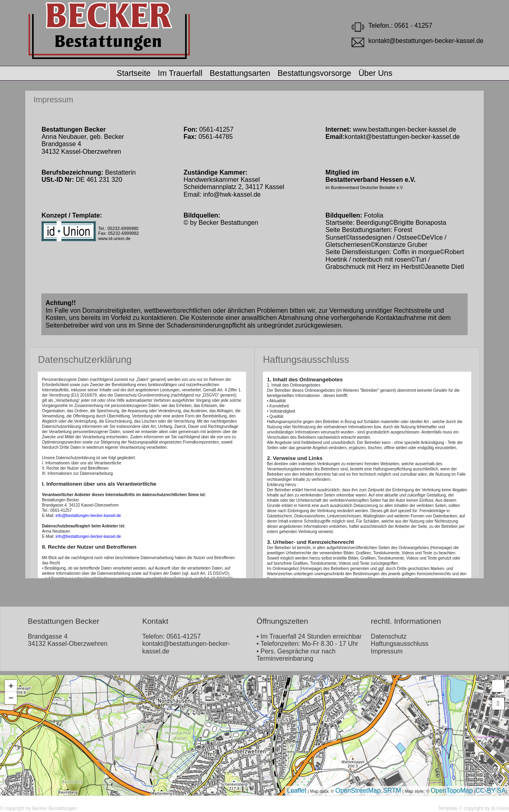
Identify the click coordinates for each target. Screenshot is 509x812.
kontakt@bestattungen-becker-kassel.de (402, 137)
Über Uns (375, 73)
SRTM (392, 791)
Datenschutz (389, 636)
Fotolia (374, 215)
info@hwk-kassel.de (232, 194)
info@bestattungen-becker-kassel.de (88, 516)
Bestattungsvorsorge (314, 73)
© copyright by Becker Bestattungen (39, 808)
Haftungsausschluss (400, 644)
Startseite (134, 73)
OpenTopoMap (452, 791)
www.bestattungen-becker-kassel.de (404, 129)
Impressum (53, 100)
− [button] (11, 698)
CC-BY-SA (490, 791)
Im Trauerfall (180, 73)
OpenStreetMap (358, 791)
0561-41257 (184, 636)
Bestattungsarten (240, 73)
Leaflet (297, 791)
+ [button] (11, 686)
